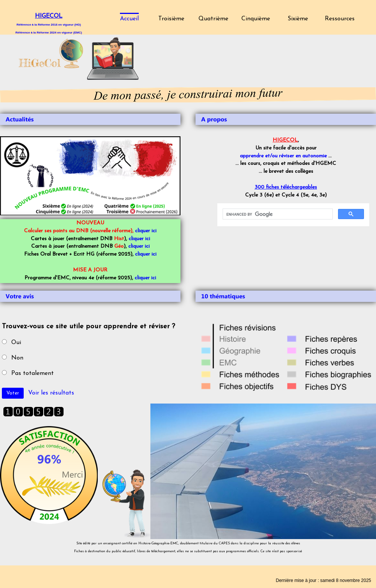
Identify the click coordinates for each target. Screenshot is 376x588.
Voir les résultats (51, 393)
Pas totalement (33, 373)
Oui (16, 343)
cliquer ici (146, 231)
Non (17, 358)
